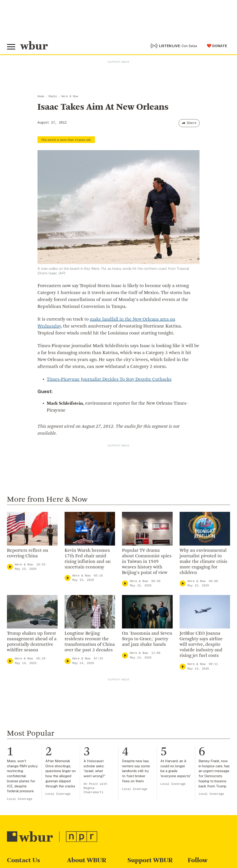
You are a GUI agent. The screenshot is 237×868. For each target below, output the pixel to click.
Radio (53, 97)
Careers (75, 803)
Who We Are (78, 759)
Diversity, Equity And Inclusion (95, 774)
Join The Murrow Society (150, 796)
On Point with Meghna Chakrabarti (95, 675)
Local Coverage (20, 686)
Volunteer (137, 766)
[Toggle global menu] (11, 47)
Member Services (144, 774)
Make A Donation (143, 759)
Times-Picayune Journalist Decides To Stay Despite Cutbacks (109, 379)
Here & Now (70, 97)
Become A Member (145, 781)
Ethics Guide (79, 818)
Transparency (80, 796)
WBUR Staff (79, 811)
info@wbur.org (23, 768)
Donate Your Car (143, 788)
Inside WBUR (79, 766)
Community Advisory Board (92, 788)
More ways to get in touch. (35, 794)
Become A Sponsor (145, 803)
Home (41, 97)
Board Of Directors (85, 781)
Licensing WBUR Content (91, 826)
